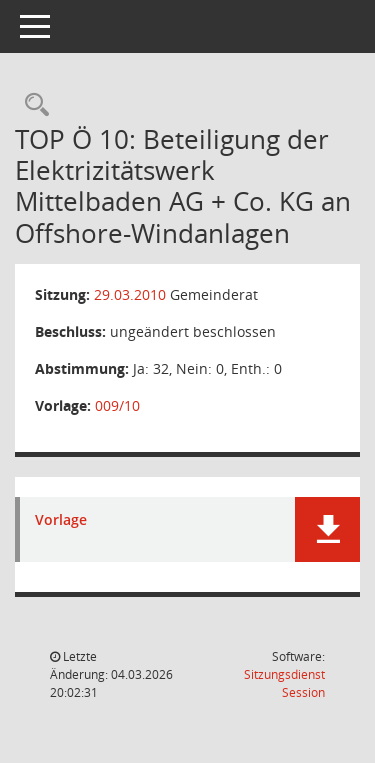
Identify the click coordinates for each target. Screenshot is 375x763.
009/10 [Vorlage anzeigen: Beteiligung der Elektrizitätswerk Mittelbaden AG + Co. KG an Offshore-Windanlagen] (117, 405)
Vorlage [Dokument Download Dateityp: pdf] (61, 520)
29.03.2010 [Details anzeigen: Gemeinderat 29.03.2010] (130, 294)
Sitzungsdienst (284, 683)
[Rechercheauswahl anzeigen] (32, 105)
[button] (327, 529)
